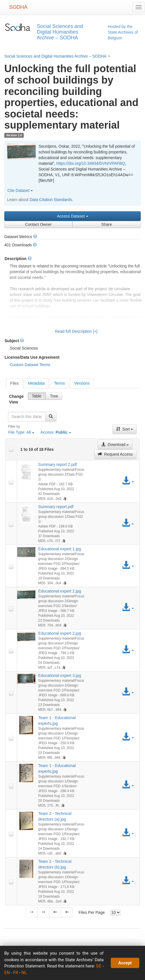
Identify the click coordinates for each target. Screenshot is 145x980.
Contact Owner (38, 224)
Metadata (36, 383)
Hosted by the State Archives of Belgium (123, 32)
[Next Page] (55, 912)
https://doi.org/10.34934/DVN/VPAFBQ (91, 163)
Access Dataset (72, 216)
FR (16, 973)
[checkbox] (11, 449)
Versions (82, 383)
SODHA (18, 7)
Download (115, 445)
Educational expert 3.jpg (60, 675)
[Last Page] (67, 912)
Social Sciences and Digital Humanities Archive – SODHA (55, 56)
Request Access (115, 454)
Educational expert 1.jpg (60, 549)
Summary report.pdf (56, 507)
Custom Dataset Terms (30, 365)
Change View (16, 399)
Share (107, 224)
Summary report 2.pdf (58, 464)
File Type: (21, 432)
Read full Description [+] (76, 331)
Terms (59, 383)
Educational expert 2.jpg (60, 591)
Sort (125, 429)
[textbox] (27, 417)
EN (7, 973)
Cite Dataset (20, 190)
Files (15, 383)
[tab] (15, 383)
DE (99, 966)
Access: (56, 432)
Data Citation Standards (51, 200)
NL (24, 973)
